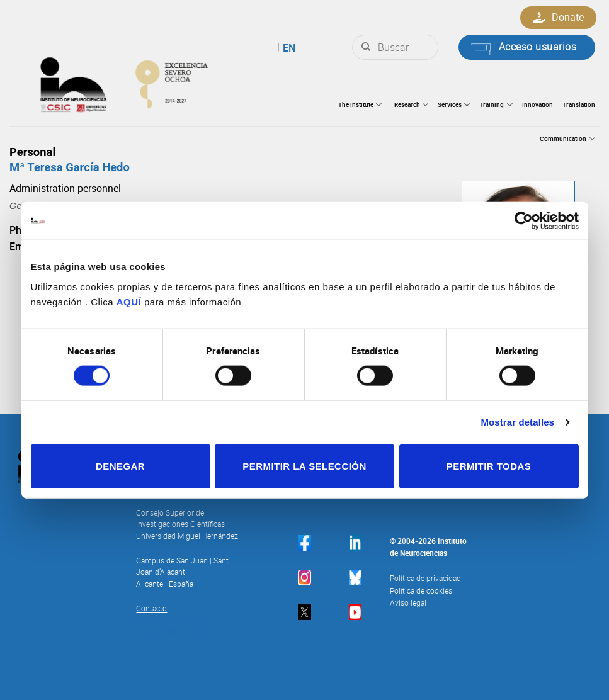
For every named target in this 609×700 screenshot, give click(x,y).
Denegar (120, 466)
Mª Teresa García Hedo (70, 167)
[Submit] (366, 47)
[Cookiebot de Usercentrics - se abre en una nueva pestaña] (524, 221)
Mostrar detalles (517, 422)
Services (454, 105)
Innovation (538, 104)
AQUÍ (129, 301)
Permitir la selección (304, 466)
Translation (579, 104)
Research (411, 105)
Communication (567, 139)
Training (496, 105)
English (272, 48)
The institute (360, 105)
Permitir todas (489, 466)
